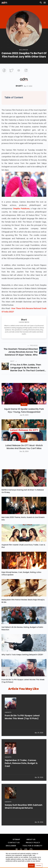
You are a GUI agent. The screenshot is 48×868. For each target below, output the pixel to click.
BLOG (24, 407)
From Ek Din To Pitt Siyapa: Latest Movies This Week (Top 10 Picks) (23, 686)
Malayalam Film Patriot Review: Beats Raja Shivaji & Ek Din (23, 606)
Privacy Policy (33, 848)
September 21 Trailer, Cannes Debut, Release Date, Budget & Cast (21, 769)
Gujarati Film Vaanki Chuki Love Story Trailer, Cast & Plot (23, 551)
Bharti (19, 86)
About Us (31, 845)
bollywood (24, 50)
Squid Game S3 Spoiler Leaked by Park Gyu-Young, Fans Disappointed (24, 413)
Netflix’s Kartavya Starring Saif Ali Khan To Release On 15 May (23, 496)
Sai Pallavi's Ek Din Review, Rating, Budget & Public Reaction (22, 633)
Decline (39, 866)
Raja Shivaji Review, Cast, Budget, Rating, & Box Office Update (21, 578)
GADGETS (8, 718)
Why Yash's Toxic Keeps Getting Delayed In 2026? (22, 660)
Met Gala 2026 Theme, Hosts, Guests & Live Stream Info (23, 524)
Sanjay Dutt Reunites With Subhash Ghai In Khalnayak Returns (24, 813)
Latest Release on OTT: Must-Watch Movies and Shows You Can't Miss (24, 452)
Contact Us (14, 848)
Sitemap (16, 845)
